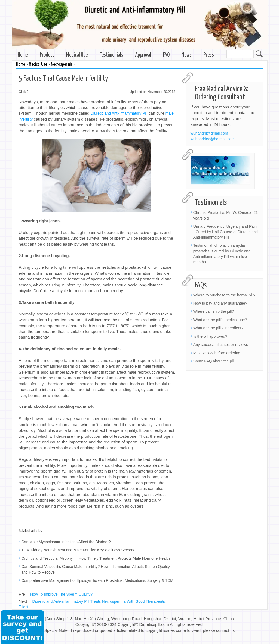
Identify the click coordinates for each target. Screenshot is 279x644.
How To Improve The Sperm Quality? (61, 594)
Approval (143, 55)
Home (23, 55)
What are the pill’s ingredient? (218, 328)
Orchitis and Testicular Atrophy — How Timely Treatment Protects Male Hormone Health (96, 558)
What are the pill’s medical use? (220, 320)
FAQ (166, 55)
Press (209, 55)
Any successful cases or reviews (221, 345)
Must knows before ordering (217, 353)
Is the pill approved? (210, 336)
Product (47, 55)
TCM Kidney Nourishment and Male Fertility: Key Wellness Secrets (78, 550)
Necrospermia (62, 65)
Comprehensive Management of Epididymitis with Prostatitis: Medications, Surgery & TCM (97, 580)
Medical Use (77, 55)
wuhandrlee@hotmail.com (213, 139)
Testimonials (111, 55)
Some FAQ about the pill (214, 361)
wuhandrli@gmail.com (209, 133)
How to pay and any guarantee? (220, 303)
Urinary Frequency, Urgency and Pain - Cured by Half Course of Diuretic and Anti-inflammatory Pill (226, 232)
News (187, 55)
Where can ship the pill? (214, 311)
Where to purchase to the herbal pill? (224, 295)
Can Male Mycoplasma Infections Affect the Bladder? (66, 542)
